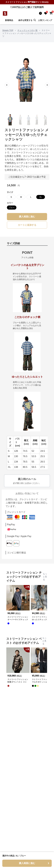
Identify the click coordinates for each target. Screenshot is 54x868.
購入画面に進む (27, 217)
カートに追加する (27, 225)
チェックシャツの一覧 (28, 30)
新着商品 (9, 20)
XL (41, 197)
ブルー (12, 208)
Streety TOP (8, 30)
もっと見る (45, 577)
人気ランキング (45, 20)
